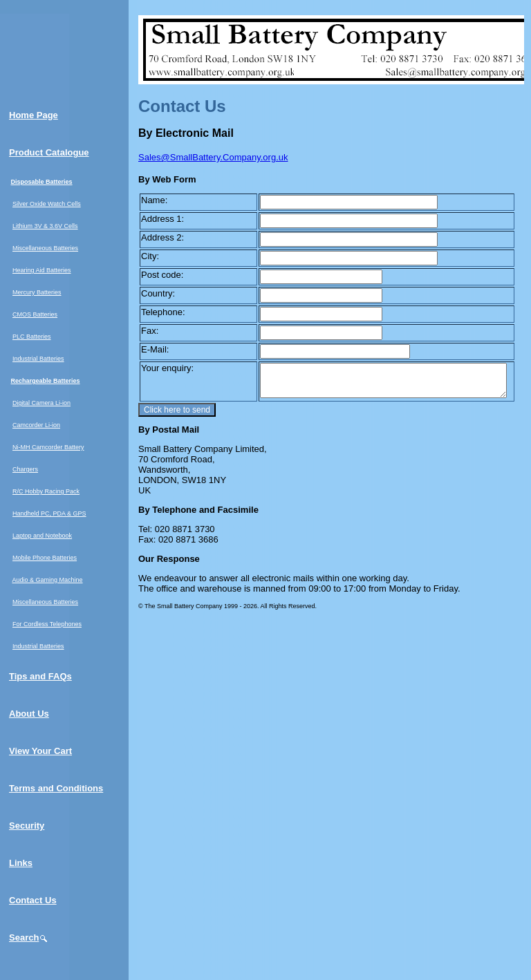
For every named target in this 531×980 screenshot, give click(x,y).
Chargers (25, 469)
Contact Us (33, 900)
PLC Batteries (32, 337)
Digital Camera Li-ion (41, 403)
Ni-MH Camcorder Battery (48, 447)
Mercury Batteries (37, 292)
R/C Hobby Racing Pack (46, 491)
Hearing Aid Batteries (42, 270)
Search (29, 937)
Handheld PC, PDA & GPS (49, 513)
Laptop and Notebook (42, 536)
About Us (29, 714)
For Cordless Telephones (47, 624)
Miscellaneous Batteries (45, 248)
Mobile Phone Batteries (45, 558)
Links (21, 863)
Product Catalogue (49, 152)
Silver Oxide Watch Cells (47, 204)
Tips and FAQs (40, 676)
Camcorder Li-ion (36, 425)
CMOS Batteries (35, 314)
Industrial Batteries (38, 359)
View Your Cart (40, 751)
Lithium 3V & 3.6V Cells (45, 226)
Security (27, 826)
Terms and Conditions (56, 788)
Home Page (34, 115)
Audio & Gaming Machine (48, 580)
